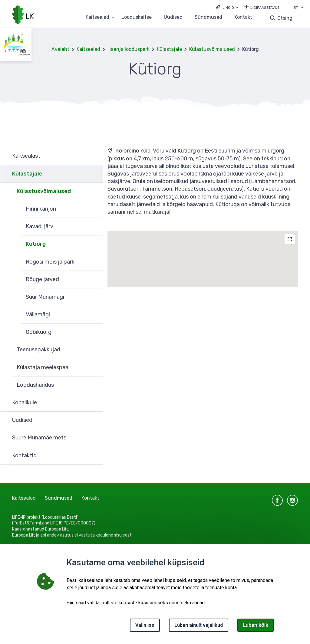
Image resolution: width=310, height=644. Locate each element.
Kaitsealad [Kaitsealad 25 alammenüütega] (97, 17)
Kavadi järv (40, 226)
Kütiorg (36, 244)
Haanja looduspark (129, 49)
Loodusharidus (35, 385)
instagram (292, 500)
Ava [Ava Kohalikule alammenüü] (95, 403)
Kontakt (243, 17)
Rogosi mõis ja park (50, 262)
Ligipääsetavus (265, 8)
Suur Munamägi (45, 297)
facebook (277, 500)
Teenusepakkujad (38, 350)
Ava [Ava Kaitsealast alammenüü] (95, 156)
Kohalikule (25, 402)
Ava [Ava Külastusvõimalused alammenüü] (95, 192)
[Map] (290, 239)
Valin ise (145, 625)
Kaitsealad (88, 49)
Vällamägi (38, 314)
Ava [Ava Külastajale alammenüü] (95, 174)
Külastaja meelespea (43, 367)
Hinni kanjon (41, 209)
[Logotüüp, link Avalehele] (23, 15)
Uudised (173, 17)
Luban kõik (256, 625)
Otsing (285, 18)
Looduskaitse (137, 17)
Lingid (228, 8)
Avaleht (60, 49)
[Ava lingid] (227, 7)
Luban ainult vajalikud (199, 625)
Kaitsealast (26, 156)
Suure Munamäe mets (39, 438)
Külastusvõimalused (212, 49)
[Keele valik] (302, 8)
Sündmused (208, 17)
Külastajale (169, 49)
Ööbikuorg (39, 332)
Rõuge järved (42, 279)
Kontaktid (24, 455)
